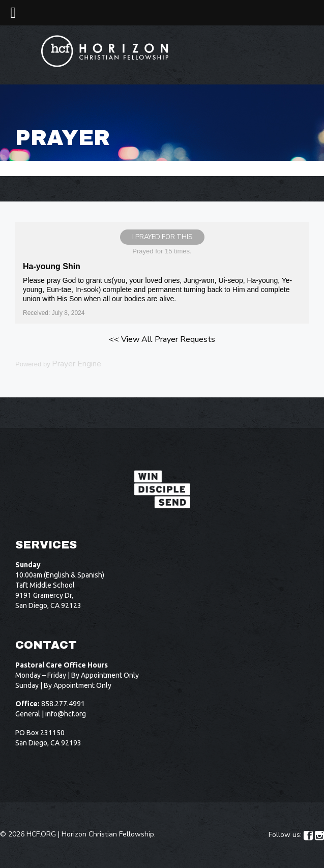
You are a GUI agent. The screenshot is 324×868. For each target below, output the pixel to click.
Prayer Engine (77, 364)
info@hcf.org (66, 714)
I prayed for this (162, 237)
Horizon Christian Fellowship (108, 834)
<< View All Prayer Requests (162, 339)
